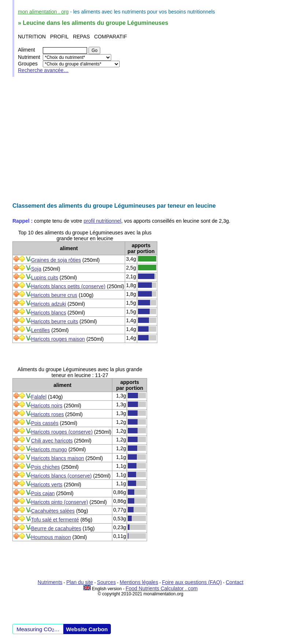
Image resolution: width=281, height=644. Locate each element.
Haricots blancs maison (58, 458)
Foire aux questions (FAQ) (192, 582)
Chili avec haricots (52, 441)
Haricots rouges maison (58, 339)
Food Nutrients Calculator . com (162, 588)
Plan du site (80, 582)
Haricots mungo (49, 449)
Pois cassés (45, 423)
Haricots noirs (47, 406)
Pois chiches (46, 467)
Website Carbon (87, 629)
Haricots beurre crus (54, 295)
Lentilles (40, 330)
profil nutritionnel (103, 221)
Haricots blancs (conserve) (61, 476)
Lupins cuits (45, 278)
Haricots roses (47, 414)
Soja (36, 269)
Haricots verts (47, 485)
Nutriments (50, 582)
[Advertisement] (140, 140)
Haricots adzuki (49, 304)
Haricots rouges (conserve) (62, 432)
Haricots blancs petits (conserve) (68, 286)
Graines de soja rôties (56, 260)
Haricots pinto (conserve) (60, 502)
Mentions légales (139, 582)
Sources (106, 582)
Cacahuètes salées (53, 511)
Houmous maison (51, 537)
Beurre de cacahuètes (56, 528)
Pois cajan (43, 493)
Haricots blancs (49, 313)
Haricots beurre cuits (55, 321)
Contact (235, 582)
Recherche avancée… (43, 70)
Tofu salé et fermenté (55, 520)
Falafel (39, 397)
